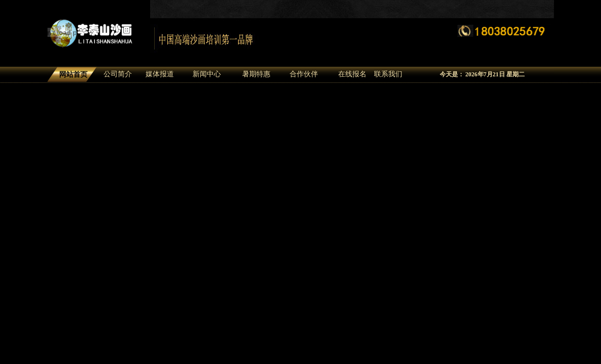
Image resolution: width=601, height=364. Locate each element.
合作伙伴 (304, 74)
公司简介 (118, 74)
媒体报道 (160, 74)
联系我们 (388, 74)
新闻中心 (207, 74)
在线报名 (352, 74)
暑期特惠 (256, 74)
